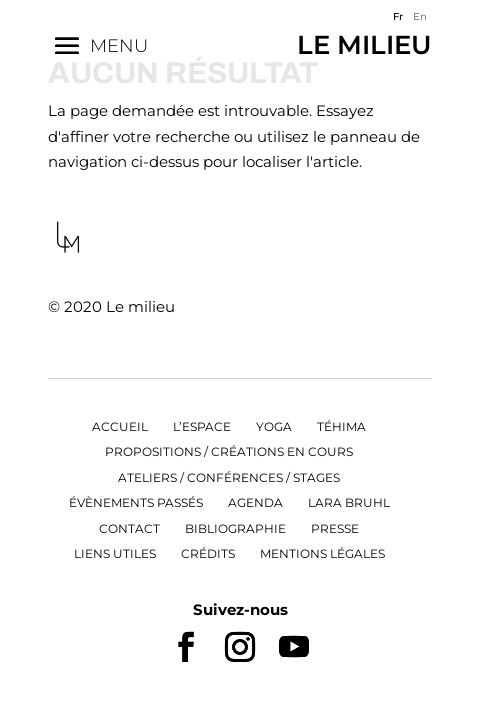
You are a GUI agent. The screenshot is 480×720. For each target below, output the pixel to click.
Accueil (120, 426)
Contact (129, 528)
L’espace (202, 426)
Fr (398, 16)
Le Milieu (364, 45)
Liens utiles (115, 553)
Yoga (274, 426)
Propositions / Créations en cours (229, 451)
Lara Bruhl (349, 502)
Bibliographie (235, 528)
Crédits (208, 553)
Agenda (255, 502)
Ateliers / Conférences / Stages (229, 477)
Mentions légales (322, 553)
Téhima (341, 426)
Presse (335, 528)
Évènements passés (136, 502)
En (420, 16)
